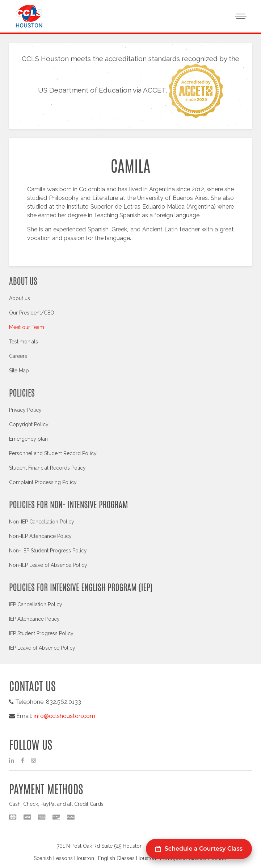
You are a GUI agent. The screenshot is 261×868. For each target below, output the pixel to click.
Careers (18, 356)
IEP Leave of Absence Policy (42, 648)
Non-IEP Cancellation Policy (42, 522)
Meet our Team (27, 327)
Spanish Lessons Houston (64, 858)
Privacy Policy (25, 410)
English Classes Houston (127, 858)
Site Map (19, 371)
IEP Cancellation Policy (36, 604)
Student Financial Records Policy (47, 468)
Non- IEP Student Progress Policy (48, 551)
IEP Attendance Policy (34, 619)
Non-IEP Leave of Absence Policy (48, 565)
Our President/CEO (32, 313)
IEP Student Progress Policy (41, 633)
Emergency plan (28, 439)
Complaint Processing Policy (43, 482)
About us (20, 298)
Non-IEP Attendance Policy (40, 536)
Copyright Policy (29, 424)
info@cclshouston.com (64, 716)
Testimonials (24, 342)
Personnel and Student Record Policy (53, 453)
